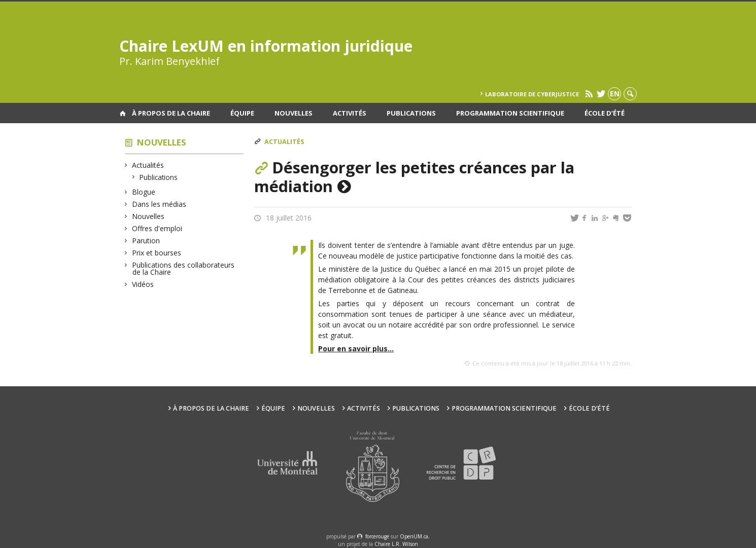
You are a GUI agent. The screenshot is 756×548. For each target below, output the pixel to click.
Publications (411, 113)
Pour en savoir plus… (356, 349)
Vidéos (143, 284)
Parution (146, 241)
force (377, 536)
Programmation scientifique (510, 113)
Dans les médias (159, 204)
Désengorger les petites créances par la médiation (415, 177)
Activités (350, 113)
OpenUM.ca (414, 536)
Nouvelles (294, 113)
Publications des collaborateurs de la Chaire (183, 268)
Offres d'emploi (157, 228)
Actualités (148, 165)
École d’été (605, 113)
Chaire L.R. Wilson (396, 544)
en (615, 94)
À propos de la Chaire (171, 113)
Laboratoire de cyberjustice (532, 94)
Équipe (242, 113)
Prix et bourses (157, 253)
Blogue (144, 192)
